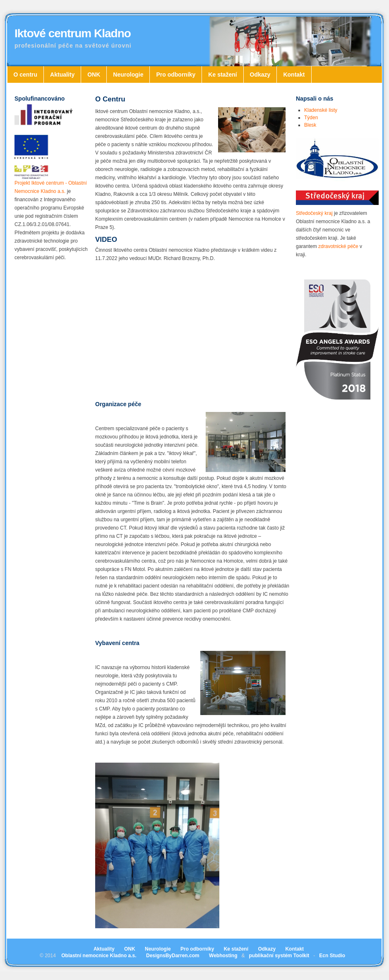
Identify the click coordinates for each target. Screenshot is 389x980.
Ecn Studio (332, 956)
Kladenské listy (321, 110)
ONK (94, 75)
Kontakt (294, 75)
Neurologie (128, 75)
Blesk (310, 125)
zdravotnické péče (338, 246)
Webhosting (223, 956)
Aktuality (62, 75)
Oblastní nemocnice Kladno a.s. (99, 956)
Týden (311, 118)
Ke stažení (222, 75)
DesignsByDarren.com (173, 956)
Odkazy (260, 75)
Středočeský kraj (314, 213)
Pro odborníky (176, 75)
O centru (26, 75)
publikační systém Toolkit (279, 956)
